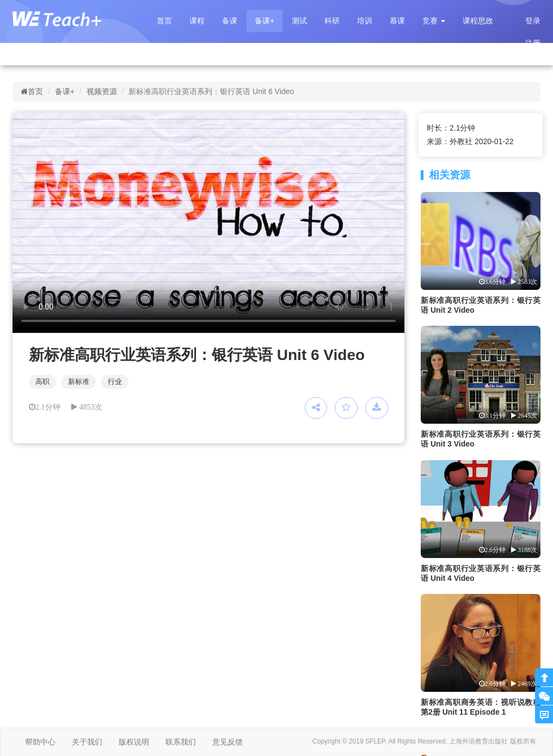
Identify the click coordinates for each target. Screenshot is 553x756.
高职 (42, 382)
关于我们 (87, 742)
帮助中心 (40, 742)
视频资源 (102, 91)
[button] (434, 21)
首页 (164, 21)
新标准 (79, 382)
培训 (365, 21)
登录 (533, 21)
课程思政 (478, 21)
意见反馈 (228, 742)
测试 (299, 21)
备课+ (265, 21)
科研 (332, 21)
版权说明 (134, 742)
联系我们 (181, 742)
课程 (197, 21)
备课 (230, 21)
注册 (533, 43)
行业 (115, 382)
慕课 (397, 21)
